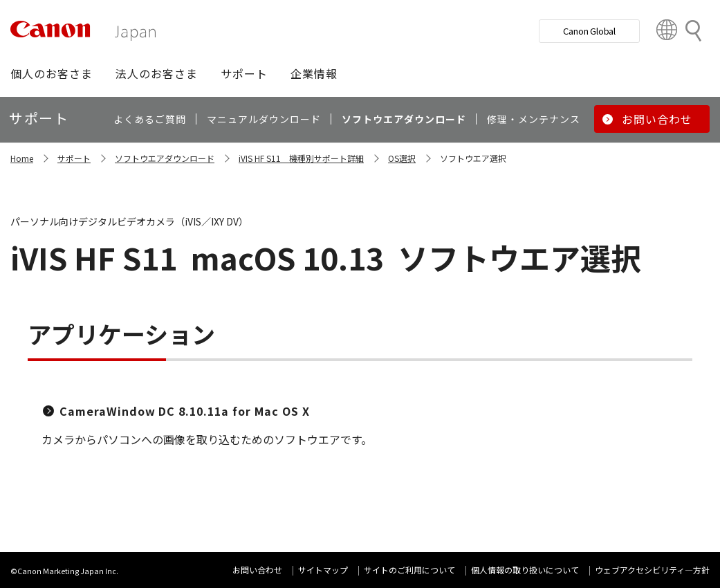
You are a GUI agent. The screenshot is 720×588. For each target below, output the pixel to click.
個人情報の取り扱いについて (525, 570)
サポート (74, 158)
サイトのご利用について (409, 570)
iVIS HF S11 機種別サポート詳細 (301, 158)
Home (22, 158)
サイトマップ (323, 570)
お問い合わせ (257, 570)
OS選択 (402, 158)
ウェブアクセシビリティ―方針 (652, 570)
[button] (52, 73)
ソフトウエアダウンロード (165, 158)
